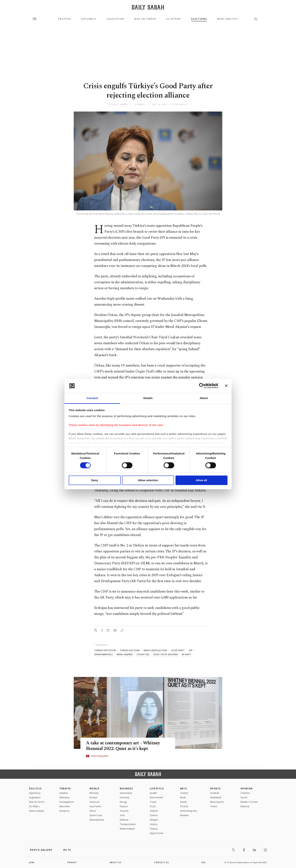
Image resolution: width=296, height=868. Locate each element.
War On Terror (145, 19)
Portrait (184, 806)
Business (126, 789)
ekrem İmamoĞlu (103, 654)
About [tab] (204, 398)
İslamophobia (97, 820)
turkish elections (130, 650)
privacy (72, 862)
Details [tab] (148, 398)
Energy (123, 802)
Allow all (201, 480)
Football (215, 793)
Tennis (214, 806)
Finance (124, 806)
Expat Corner (157, 833)
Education (65, 797)
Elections (199, 19)
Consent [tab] (92, 398)
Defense (124, 820)
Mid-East (94, 793)
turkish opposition (105, 650)
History (154, 824)
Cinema (184, 793)
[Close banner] (226, 386)
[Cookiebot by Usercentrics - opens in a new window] (202, 386)
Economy (125, 797)
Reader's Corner (249, 802)
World (94, 789)
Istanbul (64, 793)
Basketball (216, 797)
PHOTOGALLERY (100, 756)
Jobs (32, 862)
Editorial (245, 806)
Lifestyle (157, 789)
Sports (216, 789)
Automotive (126, 793)
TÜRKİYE (65, 789)
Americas (94, 802)
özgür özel (143, 654)
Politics (65, 19)
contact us (161, 862)
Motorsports (217, 802)
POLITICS (35, 789)
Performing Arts (188, 811)
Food (153, 806)
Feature (154, 829)
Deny (95, 480)
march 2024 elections (155, 650)
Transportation (128, 824)
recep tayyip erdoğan (166, 654)
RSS (204, 862)
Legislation (115, 19)
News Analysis (228, 19)
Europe (93, 797)
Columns (245, 793)
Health (153, 793)
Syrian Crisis (96, 815)
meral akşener (125, 654)
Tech (122, 815)
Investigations (67, 802)
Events (183, 802)
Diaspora (64, 811)
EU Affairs (174, 19)
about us (115, 862)
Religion (154, 820)
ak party (186, 654)
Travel (153, 802)
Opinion (247, 789)
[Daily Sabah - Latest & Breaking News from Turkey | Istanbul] (148, 7)
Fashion (154, 811)
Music (183, 797)
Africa (93, 811)
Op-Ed (244, 797)
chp (191, 650)
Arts (184, 789)
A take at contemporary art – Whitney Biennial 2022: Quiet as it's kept (124, 746)
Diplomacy (89, 19)
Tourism (124, 811)
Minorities (65, 806)
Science (154, 815)
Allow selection (148, 480)
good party (178, 650)
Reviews (184, 815)
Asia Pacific (95, 806)
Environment (156, 797)
